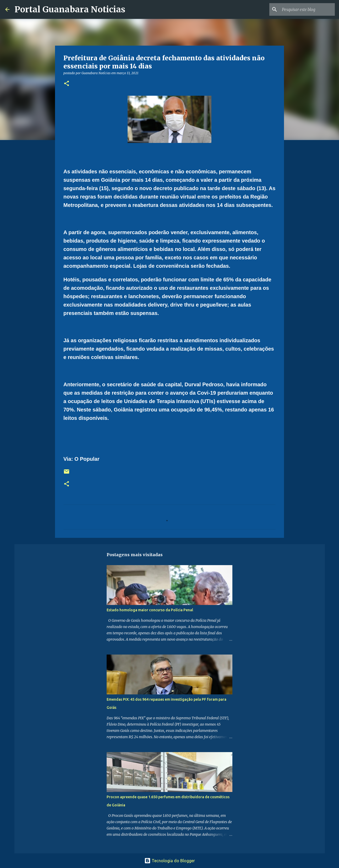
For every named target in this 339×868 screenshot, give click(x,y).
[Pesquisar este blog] (307, 9)
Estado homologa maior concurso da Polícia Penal (150, 610)
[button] (67, 84)
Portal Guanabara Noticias (70, 9)
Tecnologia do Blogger (170, 861)
